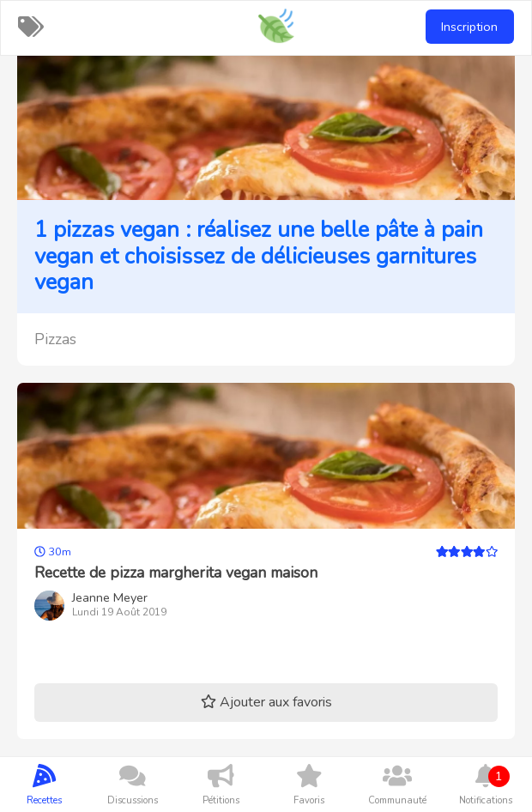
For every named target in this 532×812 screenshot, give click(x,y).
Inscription (469, 27)
